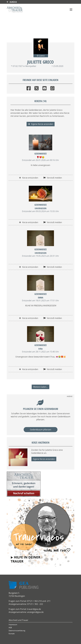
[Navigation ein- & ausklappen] (71, 10)
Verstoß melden (53, 178)
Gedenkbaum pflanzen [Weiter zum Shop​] (41, 430)
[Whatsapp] (52, 88)
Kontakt (12, 634)
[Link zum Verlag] (28, 9)
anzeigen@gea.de (35, 612)
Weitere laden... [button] (40, 387)
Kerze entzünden (29, 178)
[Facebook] (29, 88)
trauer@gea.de (34, 609)
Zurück (12, 2)
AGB (10, 628)
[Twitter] (36, 88)
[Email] (45, 88)
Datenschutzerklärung (17, 631)
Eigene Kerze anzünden (41, 124)
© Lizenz (41, 56)
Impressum (13, 625)
